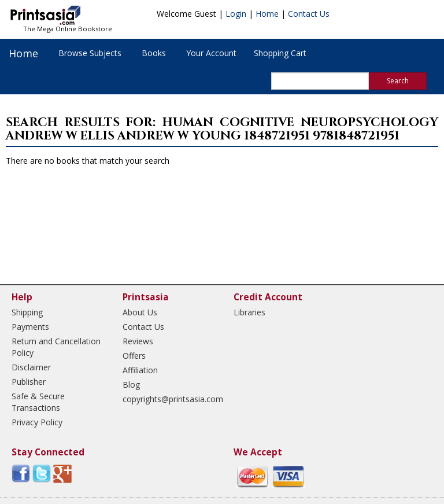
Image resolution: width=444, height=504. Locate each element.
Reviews (138, 341)
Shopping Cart (280, 53)
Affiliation (140, 370)
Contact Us (309, 14)
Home (267, 14)
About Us (140, 312)
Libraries (249, 312)
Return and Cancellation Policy (56, 347)
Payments (30, 327)
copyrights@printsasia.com (168, 399)
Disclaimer (31, 367)
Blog (131, 385)
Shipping (27, 312)
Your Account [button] (211, 53)
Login (236, 14)
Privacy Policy (37, 422)
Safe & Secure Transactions (38, 402)
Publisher (29, 382)
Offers (134, 356)
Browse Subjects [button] (90, 53)
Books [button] (154, 53)
